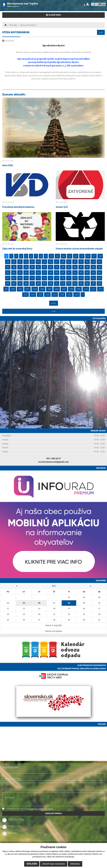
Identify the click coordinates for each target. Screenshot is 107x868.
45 (69, 267)
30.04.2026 (9, 244)
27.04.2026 (63, 244)
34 (99, 262)
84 (14, 283)
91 (57, 283)
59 (57, 272)
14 (76, 256)
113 (25, 294)
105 (49, 289)
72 (38, 278)
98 (99, 283)
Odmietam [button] (75, 864)
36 (14, 267)
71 (32, 278)
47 (81, 267)
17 (94, 256)
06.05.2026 (9, 161)
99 (6, 289)
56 (38, 272)
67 (8, 278)
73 (44, 278)
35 (8, 267)
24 (38, 262)
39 (32, 267)
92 (63, 283)
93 (69, 283)
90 (51, 283)
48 (87, 267)
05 (24, 603)
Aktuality (13, 25)
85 (20, 283)
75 (57, 278)
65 (93, 272)
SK (93, 4)
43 (57, 267)
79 (81, 278)
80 (87, 278)
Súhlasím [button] (32, 864)
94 (75, 283)
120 (77, 294)
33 (93, 262)
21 (20, 262)
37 (20, 267)
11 (57, 256)
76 (63, 278)
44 (63, 267)
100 (13, 289)
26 (51, 262)
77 (69, 278)
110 (86, 289)
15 (82, 256)
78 (75, 278)
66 (99, 272)
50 (99, 267)
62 (75, 272)
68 (14, 278)
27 (57, 262)
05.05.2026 (63, 202)
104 (42, 289)
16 (88, 256)
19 (8, 262)
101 (20, 289)
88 (38, 283)
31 (81, 262)
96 (87, 283)
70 (26, 278)
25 (44, 262)
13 (70, 256)
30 (75, 262)
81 (93, 278)
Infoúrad (101, 468)
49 (93, 267)
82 (99, 278)
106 (57, 289)
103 (35, 289)
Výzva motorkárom (28, 25)
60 (63, 272)
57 (44, 272)
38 (26, 267)
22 (26, 262)
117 (55, 294)
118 (62, 294)
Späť (101, 32)
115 (40, 294)
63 (81, 272)
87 (32, 283)
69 (20, 278)
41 (44, 267)
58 (51, 272)
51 (8, 272)
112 (100, 289)
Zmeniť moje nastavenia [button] (54, 864)
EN (96, 4)
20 (14, 262)
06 (39, 603)
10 (51, 256)
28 (63, 262)
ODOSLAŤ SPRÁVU (53, 813)
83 (8, 283)
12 (63, 256)
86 (26, 283)
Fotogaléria (99, 318)
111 (93, 289)
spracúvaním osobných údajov (40, 809)
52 (14, 272)
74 (51, 278)
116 (47, 294)
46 (75, 267)
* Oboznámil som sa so (28, 809)
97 (93, 283)
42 (51, 267)
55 (32, 272)
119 (69, 294)
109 (79, 289)
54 (26, 272)
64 (87, 272)
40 (38, 267)
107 (64, 289)
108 (71, 289)
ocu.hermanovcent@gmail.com (53, 462)
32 (87, 262)
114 (33, 294)
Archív (54, 303)
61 (69, 272)
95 (81, 283)
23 (32, 262)
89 (44, 283)
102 (27, 289)
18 (100, 256)
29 (69, 262)
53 (20, 272)
